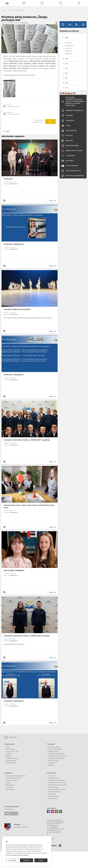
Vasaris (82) (69, 51)
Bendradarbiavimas (11, 763)
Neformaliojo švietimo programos (58, 756)
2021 (66, 78)
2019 (66, 88)
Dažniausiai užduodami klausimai (58, 785)
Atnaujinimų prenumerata (73, 176)
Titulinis (4, 10)
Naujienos (11, 10)
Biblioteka (67, 141)
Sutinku (41, 860)
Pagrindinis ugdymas (54, 747)
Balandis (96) (69, 46)
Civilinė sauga (52, 794)
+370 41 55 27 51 (54, 825)
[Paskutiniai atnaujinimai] (42, 3)
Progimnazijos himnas (12, 758)
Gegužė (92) (69, 43)
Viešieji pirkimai (10, 785)
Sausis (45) (69, 54)
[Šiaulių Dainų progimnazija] (7, 3)
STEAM (66, 126)
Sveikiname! (8, 179)
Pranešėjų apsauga (54, 787)
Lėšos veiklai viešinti (11, 780)
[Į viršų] (60, 846)
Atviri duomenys (53, 799)
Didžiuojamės (21, 10)
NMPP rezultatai (10, 789)
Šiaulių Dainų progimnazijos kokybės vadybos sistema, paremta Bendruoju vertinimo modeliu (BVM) (73, 101)
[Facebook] (48, 811)
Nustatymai (12, 860)
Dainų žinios (68, 161)
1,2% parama (68, 156)
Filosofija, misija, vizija (12, 752)
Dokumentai (68, 121)
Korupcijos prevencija (54, 792)
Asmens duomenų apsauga (56, 780)
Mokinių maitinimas (70, 146)
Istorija (8, 747)
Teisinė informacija (54, 796)
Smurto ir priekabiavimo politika (57, 789)
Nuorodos (51, 776)
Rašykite (8, 813)
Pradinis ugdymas (53, 752)
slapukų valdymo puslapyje (21, 855)
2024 (66, 64)
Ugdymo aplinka (10, 749)
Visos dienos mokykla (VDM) (56, 754)
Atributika (8, 756)
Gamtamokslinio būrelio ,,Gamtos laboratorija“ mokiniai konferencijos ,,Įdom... (29, 506)
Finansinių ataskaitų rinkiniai (14, 778)
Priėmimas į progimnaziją (72, 111)
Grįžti (8, 131)
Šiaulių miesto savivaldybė (21, 827)
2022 (66, 73)
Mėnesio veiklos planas (72, 151)
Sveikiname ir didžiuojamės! (14, 244)
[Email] (61, 811)
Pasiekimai (67, 116)
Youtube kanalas (70, 166)
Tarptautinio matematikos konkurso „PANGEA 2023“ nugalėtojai (27, 440)
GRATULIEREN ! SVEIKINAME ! (14, 571)
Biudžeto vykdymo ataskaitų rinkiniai (16, 776)
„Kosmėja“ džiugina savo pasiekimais (17, 309)
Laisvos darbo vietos (71, 171)
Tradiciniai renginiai (11, 761)
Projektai (67, 136)
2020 (66, 83)
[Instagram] (57, 811)
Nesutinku (27, 860)
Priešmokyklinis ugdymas (55, 749)
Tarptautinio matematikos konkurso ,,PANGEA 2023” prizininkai (27, 636)
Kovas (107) (69, 48)
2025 (66, 59)
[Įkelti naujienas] (24, 3)
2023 (66, 68)
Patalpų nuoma (69, 131)
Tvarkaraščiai (11, 737)
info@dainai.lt (54, 827)
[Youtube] (52, 811)
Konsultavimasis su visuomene (57, 783)
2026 (66, 38)
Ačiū (50, 122)
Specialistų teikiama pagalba (56, 758)
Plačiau (51, 201)
